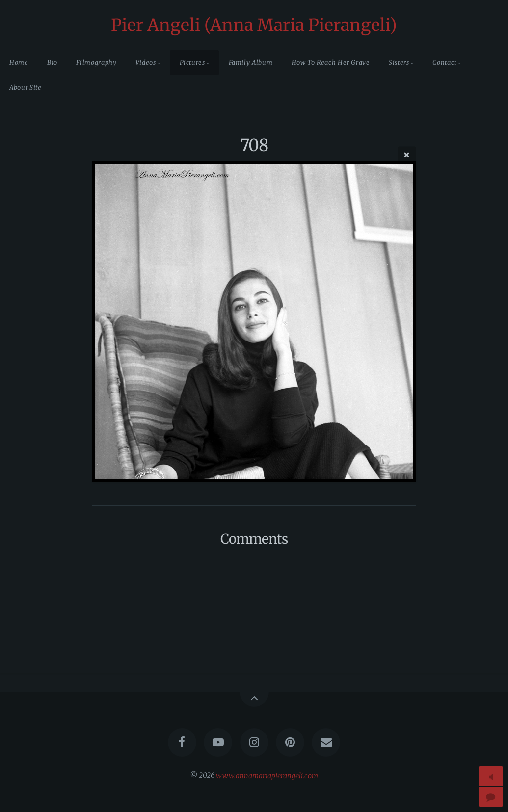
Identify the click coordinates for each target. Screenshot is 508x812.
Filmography (96, 62)
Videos (146, 62)
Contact (444, 62)
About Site (25, 87)
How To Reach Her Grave (331, 62)
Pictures (192, 62)
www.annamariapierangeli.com (267, 775)
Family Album (251, 62)
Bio (52, 62)
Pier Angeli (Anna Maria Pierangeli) (254, 25)
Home (19, 62)
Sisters (399, 62)
